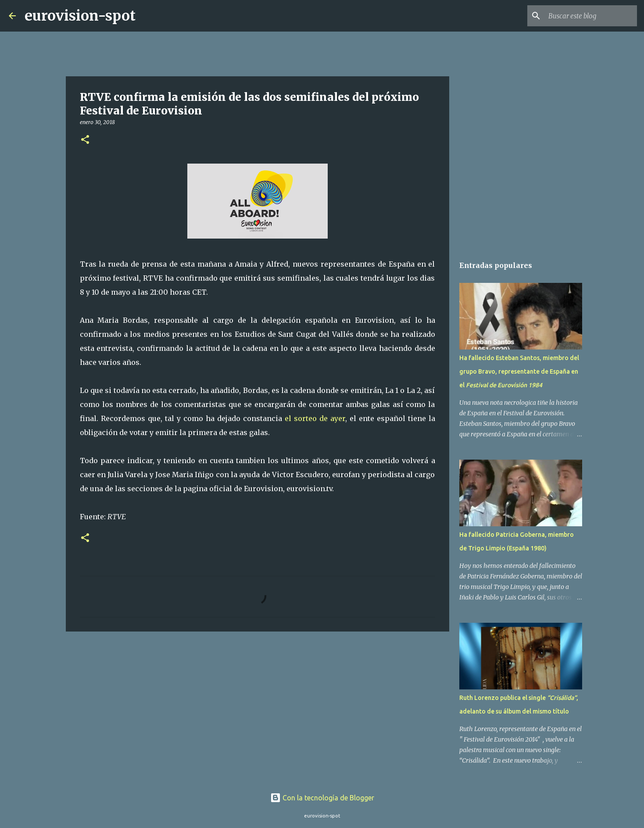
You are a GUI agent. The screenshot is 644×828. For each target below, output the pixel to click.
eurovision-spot (80, 16)
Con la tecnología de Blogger (322, 798)
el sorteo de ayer (315, 418)
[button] (85, 140)
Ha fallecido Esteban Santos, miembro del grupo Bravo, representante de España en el (519, 371)
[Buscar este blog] (591, 16)
